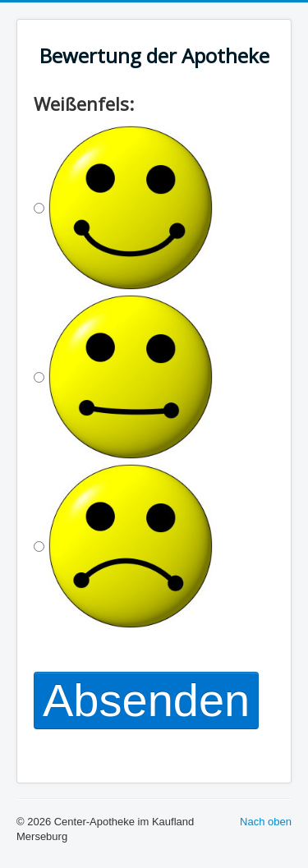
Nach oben (266, 822)
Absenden (146, 700)
